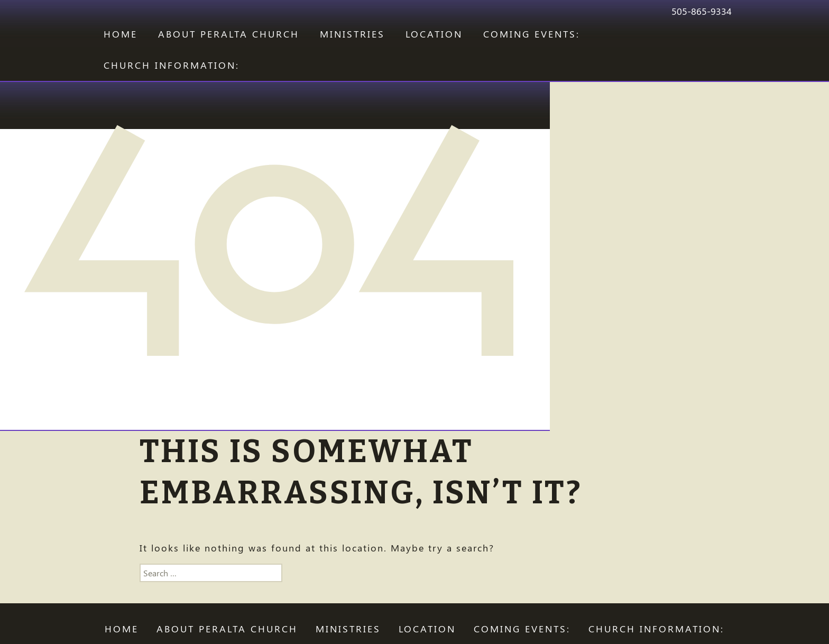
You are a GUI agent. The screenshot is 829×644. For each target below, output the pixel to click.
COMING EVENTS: (532, 34)
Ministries (352, 34)
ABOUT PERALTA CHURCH (229, 34)
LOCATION (434, 34)
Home (121, 34)
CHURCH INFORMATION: (172, 65)
